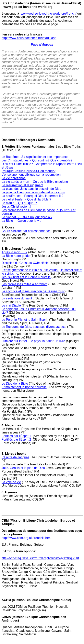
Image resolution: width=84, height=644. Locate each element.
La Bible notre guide (16, 256)
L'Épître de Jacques (15, 457)
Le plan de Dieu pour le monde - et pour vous (33, 192)
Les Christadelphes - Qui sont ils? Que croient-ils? (37, 160)
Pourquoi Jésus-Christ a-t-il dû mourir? (29, 171)
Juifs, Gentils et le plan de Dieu (23, 468)
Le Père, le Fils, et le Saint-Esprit (25, 320)
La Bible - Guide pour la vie (21, 221)
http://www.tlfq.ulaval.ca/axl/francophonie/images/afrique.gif (40, 558)
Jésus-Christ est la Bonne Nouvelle (26, 277)
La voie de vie (11, 482)
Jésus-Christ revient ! (16, 206)
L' (3, 175)
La (4, 178)
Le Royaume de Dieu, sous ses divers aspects (34, 327)
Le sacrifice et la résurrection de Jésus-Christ (33, 291)
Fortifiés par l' (11, 436)
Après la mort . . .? (14, 252)
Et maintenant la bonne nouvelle (24, 387)
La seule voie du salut (17, 298)
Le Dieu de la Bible (15, 384)
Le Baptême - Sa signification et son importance (35, 157)
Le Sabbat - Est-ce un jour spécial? (27, 217)
